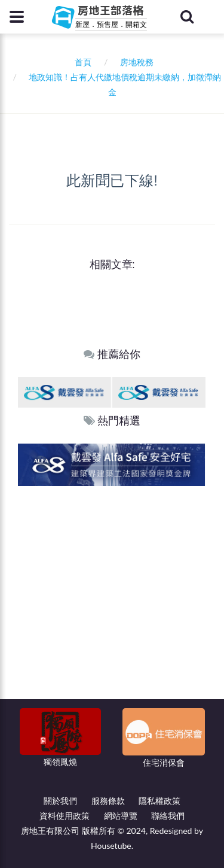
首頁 (81, 62)
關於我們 (60, 801)
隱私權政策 (159, 801)
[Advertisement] (112, 604)
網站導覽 (121, 816)
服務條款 (108, 801)
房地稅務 (137, 62)
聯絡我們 (168, 816)
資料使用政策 (65, 816)
